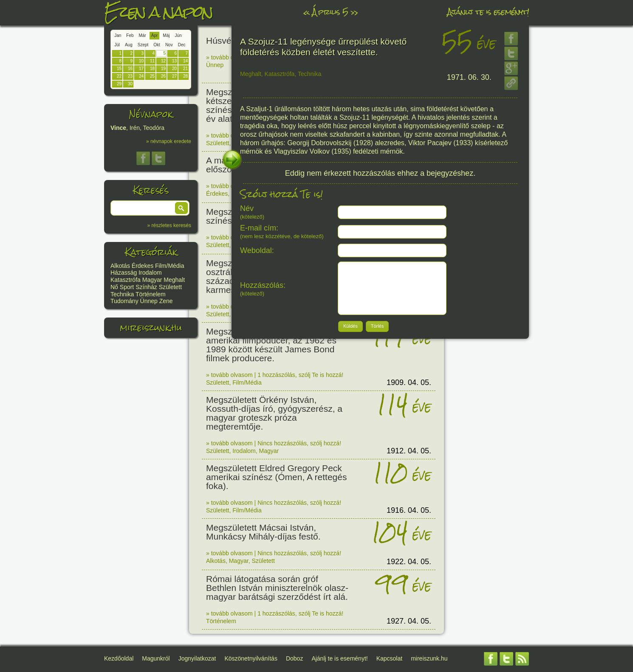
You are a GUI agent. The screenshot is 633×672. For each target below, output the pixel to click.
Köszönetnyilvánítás (251, 658)
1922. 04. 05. (409, 562)
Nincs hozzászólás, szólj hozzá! (299, 443)
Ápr (155, 35)
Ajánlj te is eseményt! (488, 12)
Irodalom (150, 273)
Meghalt (174, 280)
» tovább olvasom (229, 57)
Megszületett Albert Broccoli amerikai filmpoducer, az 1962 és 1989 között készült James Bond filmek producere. (271, 345)
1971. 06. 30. (469, 77)
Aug (129, 45)
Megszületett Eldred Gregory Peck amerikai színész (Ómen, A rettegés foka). (276, 477)
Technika (122, 294)
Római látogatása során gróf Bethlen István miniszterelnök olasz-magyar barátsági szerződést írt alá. (277, 588)
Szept (143, 45)
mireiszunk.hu (151, 328)
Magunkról (156, 658)
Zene (166, 301)
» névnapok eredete (169, 141)
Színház (146, 287)
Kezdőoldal (119, 658)
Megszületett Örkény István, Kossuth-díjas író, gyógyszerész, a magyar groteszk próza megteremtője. (274, 413)
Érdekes (143, 266)
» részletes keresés (169, 225)
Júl (117, 45)
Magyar (152, 280)
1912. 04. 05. (409, 451)
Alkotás (120, 266)
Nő (114, 287)
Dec (182, 45)
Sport (127, 287)
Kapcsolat (389, 658)
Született (170, 287)
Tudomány (124, 301)
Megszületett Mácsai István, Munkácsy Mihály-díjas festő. (263, 532)
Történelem (151, 294)
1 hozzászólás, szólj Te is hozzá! (300, 375)
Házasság (124, 273)
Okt (157, 45)
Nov (169, 45)
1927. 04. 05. (409, 621)
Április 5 (330, 12)
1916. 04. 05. (409, 510)
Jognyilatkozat (197, 658)
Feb (130, 35)
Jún (178, 35)
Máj (166, 35)
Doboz (294, 658)
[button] (181, 208)
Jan (118, 35)
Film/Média (170, 266)
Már (143, 35)
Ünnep (149, 301)
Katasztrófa (126, 280)
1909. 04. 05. (409, 382)
